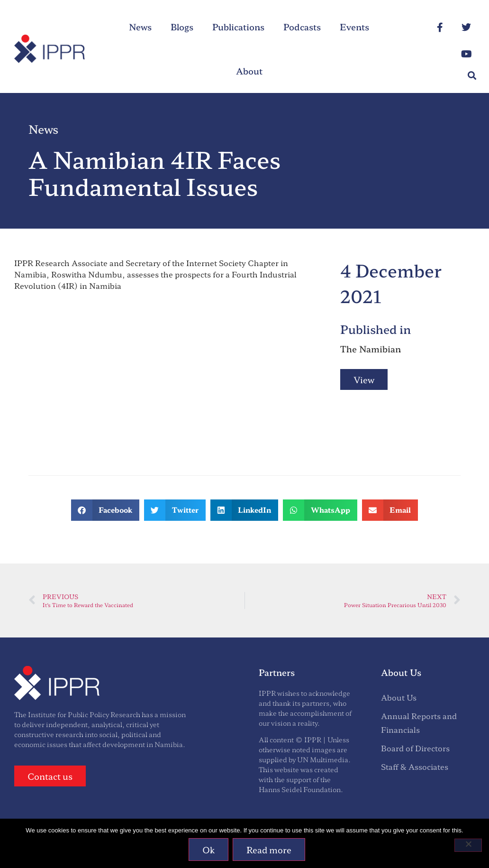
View (364, 379)
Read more (269, 850)
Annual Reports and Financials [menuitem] (419, 723)
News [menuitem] (140, 27)
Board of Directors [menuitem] (415, 748)
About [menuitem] (249, 71)
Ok (208, 850)
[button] (472, 75)
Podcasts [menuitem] (302, 27)
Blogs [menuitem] (182, 27)
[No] (468, 845)
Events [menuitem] (354, 27)
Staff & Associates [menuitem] (415, 766)
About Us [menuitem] (399, 697)
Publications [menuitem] (238, 27)
